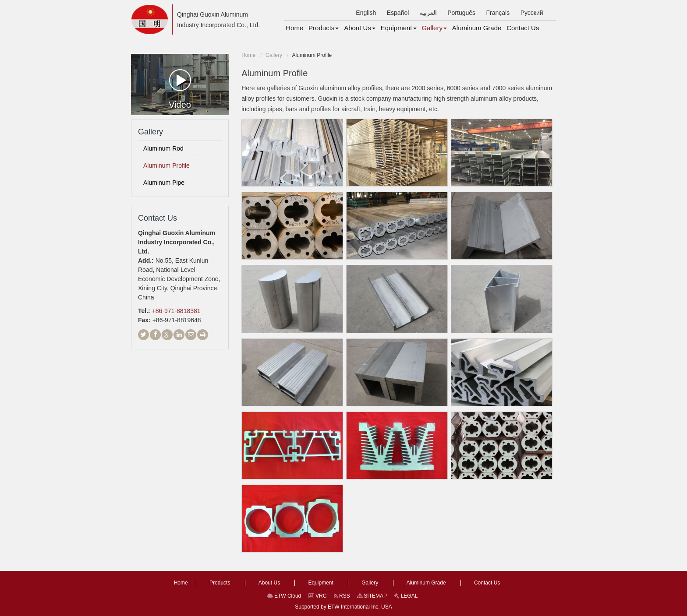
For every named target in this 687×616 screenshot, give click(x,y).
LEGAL (406, 596)
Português (461, 13)
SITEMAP (372, 596)
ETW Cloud (284, 596)
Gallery (274, 55)
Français (498, 13)
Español (398, 13)
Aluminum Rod (163, 148)
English (366, 13)
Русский (532, 13)
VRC (318, 596)
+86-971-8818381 (176, 311)
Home (248, 55)
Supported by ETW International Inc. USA (343, 607)
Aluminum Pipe (164, 183)
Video (180, 89)
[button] (324, 28)
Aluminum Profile (166, 165)
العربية (428, 13)
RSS (342, 596)
